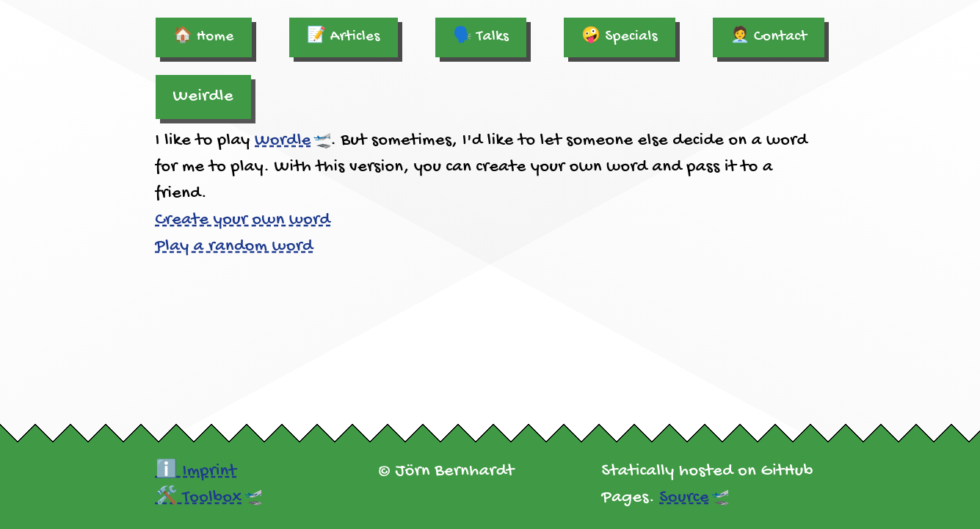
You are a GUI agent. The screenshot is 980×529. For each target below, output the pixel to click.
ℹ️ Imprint (196, 471)
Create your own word (243, 220)
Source (684, 498)
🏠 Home (204, 37)
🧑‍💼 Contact (769, 37)
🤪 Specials (620, 37)
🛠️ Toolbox (199, 498)
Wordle (283, 141)
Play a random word (235, 246)
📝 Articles (344, 37)
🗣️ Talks (481, 37)
